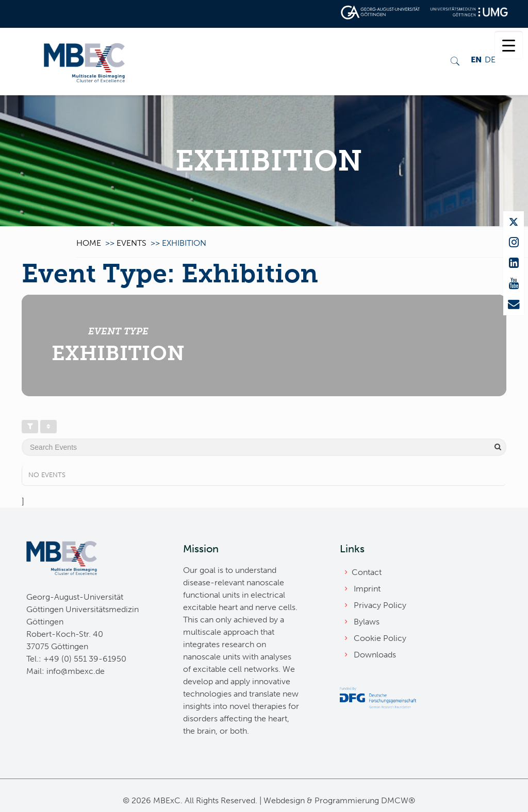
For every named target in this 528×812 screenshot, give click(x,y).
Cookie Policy (380, 638)
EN (476, 60)
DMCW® (398, 800)
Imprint (367, 589)
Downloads (375, 655)
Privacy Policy (380, 605)
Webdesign (284, 800)
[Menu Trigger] (509, 45)
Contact (367, 572)
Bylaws (367, 622)
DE (490, 60)
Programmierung (347, 800)
